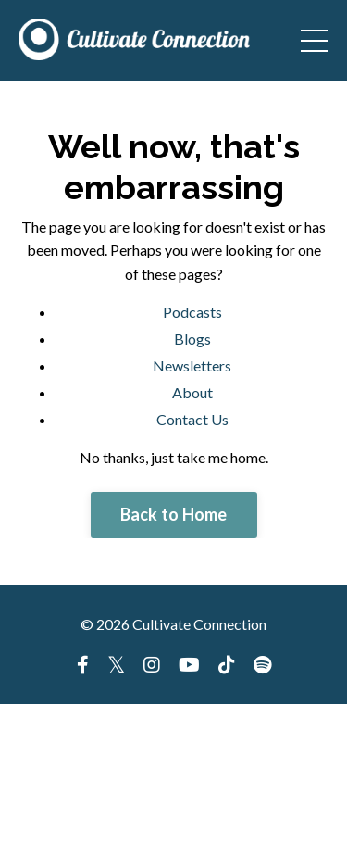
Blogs (192, 339)
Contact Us (192, 419)
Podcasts (192, 312)
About (192, 392)
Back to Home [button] (174, 514)
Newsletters (192, 365)
